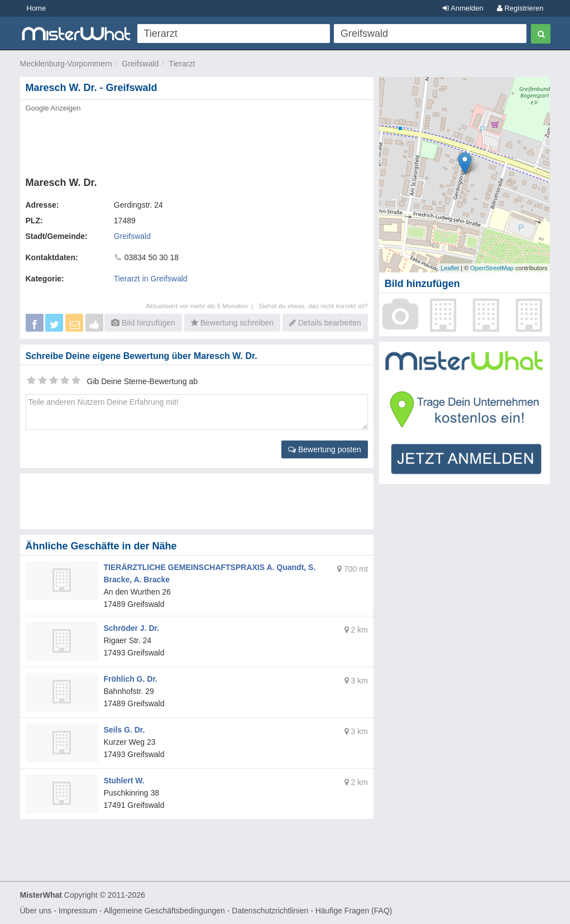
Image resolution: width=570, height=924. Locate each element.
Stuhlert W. (124, 781)
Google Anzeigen (53, 108)
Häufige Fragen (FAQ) (354, 911)
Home (37, 8)
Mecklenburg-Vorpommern (66, 64)
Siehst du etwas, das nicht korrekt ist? (313, 306)
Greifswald (140, 64)
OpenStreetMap (492, 268)
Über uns (36, 911)
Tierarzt (182, 64)
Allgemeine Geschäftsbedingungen (164, 911)
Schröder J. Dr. (132, 628)
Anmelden (463, 8)
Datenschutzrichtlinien (270, 911)
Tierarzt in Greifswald (151, 279)
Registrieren (520, 8)
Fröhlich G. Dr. (131, 679)
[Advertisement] (197, 141)
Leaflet (450, 268)
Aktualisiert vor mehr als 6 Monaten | (202, 306)
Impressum (78, 911)
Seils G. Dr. (124, 730)
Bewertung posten (325, 449)
